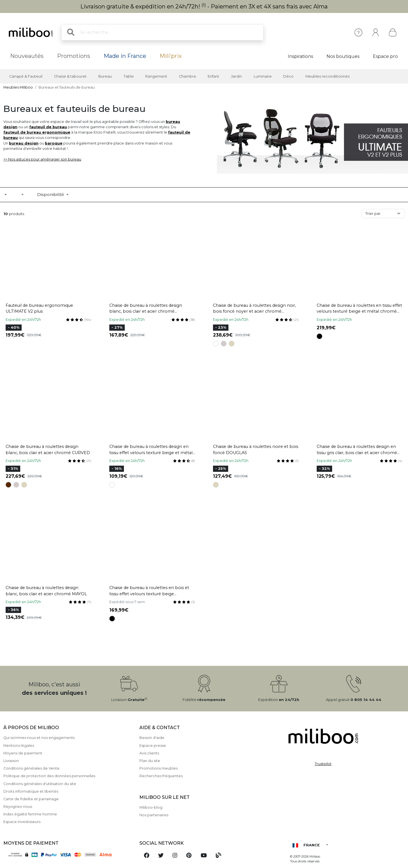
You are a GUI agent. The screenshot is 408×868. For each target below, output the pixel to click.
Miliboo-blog (151, 807)
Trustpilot (323, 764)
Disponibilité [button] (51, 194)
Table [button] (129, 76)
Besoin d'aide (152, 738)
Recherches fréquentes (161, 776)
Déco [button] (288, 76)
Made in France (125, 56)
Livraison (11, 761)
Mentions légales (19, 746)
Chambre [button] (188, 76)
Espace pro (385, 56)
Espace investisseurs (22, 822)
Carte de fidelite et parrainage (31, 799)
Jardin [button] (236, 76)
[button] (22, 195)
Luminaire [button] (263, 76)
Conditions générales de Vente (31, 768)
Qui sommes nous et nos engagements (39, 738)
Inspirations (300, 56)
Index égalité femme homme (30, 814)
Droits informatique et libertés (31, 791)
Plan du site (150, 761)
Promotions (74, 56)
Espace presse (153, 746)
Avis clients (149, 753)
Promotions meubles (158, 768)
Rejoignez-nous (18, 807)
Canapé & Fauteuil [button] (26, 76)
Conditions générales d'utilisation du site (40, 784)
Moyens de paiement (23, 753)
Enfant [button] (213, 76)
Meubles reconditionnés (327, 76)
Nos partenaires (154, 815)
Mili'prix (171, 56)
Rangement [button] (156, 76)
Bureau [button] (105, 76)
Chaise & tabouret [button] (70, 76)
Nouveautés (27, 56)
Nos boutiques (343, 56)
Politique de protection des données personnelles (49, 776)
